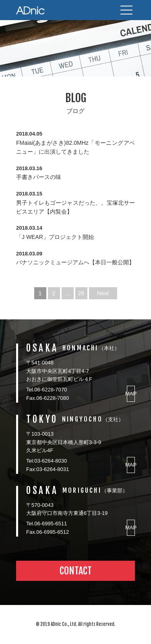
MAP (131, 394)
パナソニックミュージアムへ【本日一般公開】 (75, 262)
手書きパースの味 (39, 177)
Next (103, 293)
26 (81, 293)
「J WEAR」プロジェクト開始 (55, 237)
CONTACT (76, 571)
